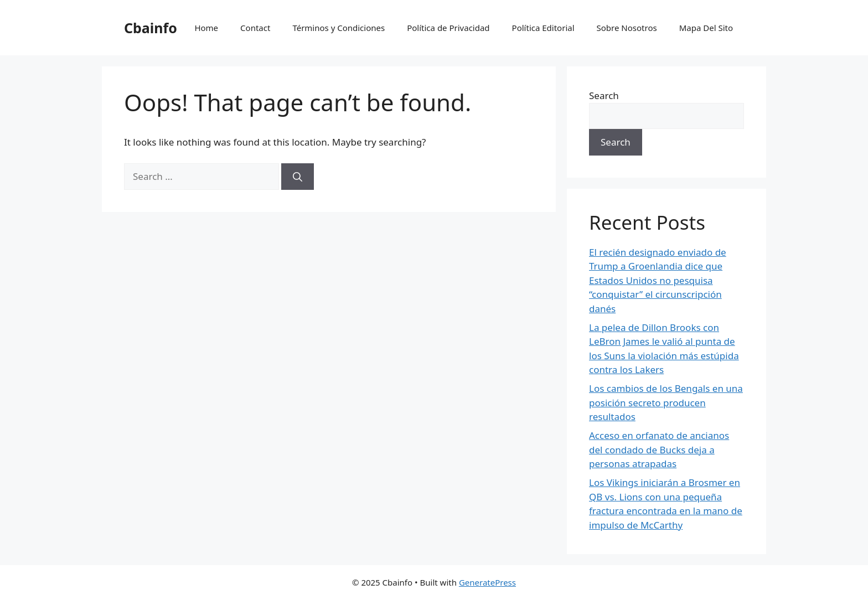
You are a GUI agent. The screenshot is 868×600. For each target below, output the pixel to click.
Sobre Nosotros (627, 28)
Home (206, 28)
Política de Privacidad (448, 28)
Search (604, 95)
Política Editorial (543, 28)
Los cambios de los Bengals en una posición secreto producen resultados (666, 402)
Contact (255, 28)
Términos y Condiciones (339, 28)
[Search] (298, 177)
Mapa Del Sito (706, 28)
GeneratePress (487, 582)
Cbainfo (151, 28)
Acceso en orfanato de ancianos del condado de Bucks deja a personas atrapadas (659, 449)
